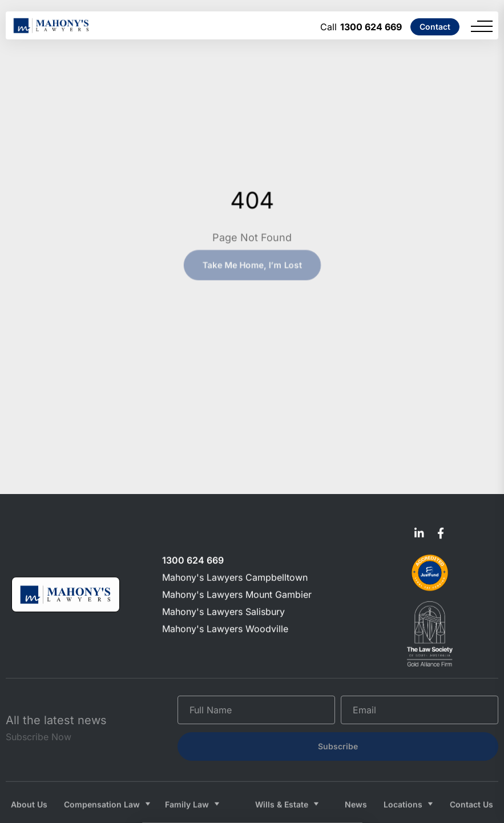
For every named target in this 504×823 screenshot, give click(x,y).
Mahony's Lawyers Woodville (225, 627)
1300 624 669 (371, 27)
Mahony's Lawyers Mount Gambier (237, 593)
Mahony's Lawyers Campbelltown (235, 576)
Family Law (187, 794)
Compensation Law (102, 794)
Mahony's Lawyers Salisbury (223, 610)
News (356, 794)
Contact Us (471, 794)
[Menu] (482, 26)
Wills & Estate (282, 794)
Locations (403, 794)
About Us (29, 794)
